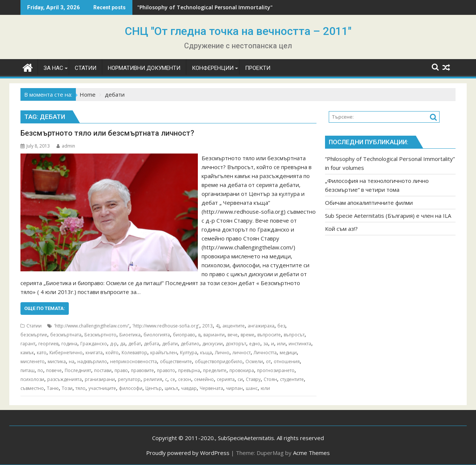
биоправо (184, 335)
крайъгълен (164, 353)
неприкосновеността (134, 361)
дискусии (213, 344)
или (281, 344)
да (123, 344)
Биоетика (130, 335)
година (69, 344)
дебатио (190, 344)
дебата (152, 344)
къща (206, 353)
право (121, 370)
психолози (32, 379)
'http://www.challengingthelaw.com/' (92, 326)
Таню (53, 388)
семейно (204, 379)
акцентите (234, 326)
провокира (242, 370)
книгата (94, 353)
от (268, 361)
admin (66, 146)
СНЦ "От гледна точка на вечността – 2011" (238, 31)
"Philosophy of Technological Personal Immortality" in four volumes (226, 7)
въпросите (269, 335)
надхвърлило (92, 361)
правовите (142, 370)
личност (242, 353)
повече (54, 370)
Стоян (270, 379)
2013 (208, 326)
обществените (176, 361)
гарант (28, 344)
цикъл (171, 388)
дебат (135, 344)
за (266, 344)
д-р (114, 344)
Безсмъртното (100, 335)
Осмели (254, 361)
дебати (170, 344)
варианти (214, 335)
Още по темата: (45, 308)
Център (154, 388)
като (42, 353)
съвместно (32, 388)
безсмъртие (34, 335)
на (72, 361)
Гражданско (94, 344)
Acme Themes (311, 453)
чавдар (189, 388)
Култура (189, 353)
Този (67, 388)
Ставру (253, 379)
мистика (57, 361)
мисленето (33, 361)
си (240, 379)
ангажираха (261, 326)
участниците (102, 388)
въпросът (294, 335)
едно (255, 344)
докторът (236, 344)
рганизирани (100, 379)
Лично (222, 353)
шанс (252, 388)
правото (166, 370)
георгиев (48, 344)
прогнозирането (276, 370)
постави (103, 370)
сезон (185, 379)
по (40, 370)
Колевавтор (134, 353)
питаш (28, 370)
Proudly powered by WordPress (188, 453)
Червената (211, 388)
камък (27, 353)
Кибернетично (66, 353)
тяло (81, 388)
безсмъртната (66, 335)
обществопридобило (219, 361)
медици (288, 353)
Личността (265, 353)
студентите (292, 379)
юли (265, 388)
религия (153, 379)
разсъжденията (65, 379)
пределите (215, 370)
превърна (189, 370)
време (247, 335)
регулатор (129, 379)
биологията (157, 335)
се (173, 379)
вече (233, 335)
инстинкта (300, 344)
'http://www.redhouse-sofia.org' (166, 326)
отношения (287, 361)
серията (226, 379)
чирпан (234, 388)
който (112, 353)
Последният (78, 370)
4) (218, 326)
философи (131, 388)
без (281, 326)
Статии (34, 326)
